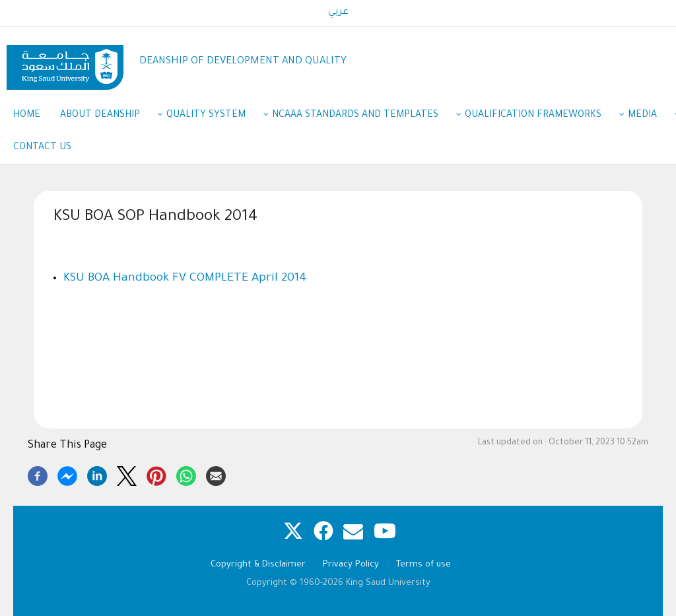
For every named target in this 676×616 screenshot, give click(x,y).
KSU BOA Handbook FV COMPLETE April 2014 (185, 279)
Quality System (213, 116)
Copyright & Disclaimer (258, 565)
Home (27, 116)
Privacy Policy (351, 565)
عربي (338, 13)
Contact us (42, 148)
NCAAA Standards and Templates (362, 116)
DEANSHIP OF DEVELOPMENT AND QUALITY (243, 62)
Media (649, 116)
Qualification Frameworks (540, 116)
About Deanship (107, 116)
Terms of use (423, 565)
